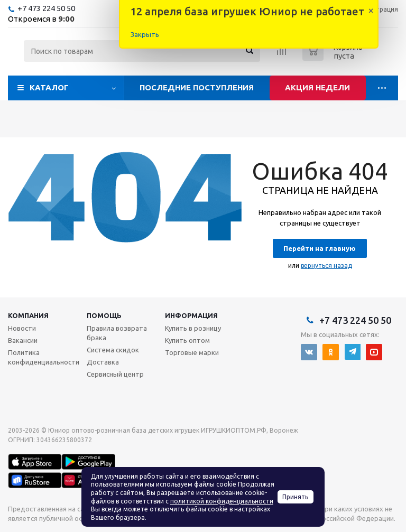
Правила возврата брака (117, 333)
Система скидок (113, 350)
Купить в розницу (193, 328)
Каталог (49, 87)
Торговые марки (192, 352)
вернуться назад (326, 265)
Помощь (104, 315)
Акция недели (317, 87)
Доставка (103, 362)
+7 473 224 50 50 (46, 8)
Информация (191, 315)
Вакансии (23, 340)
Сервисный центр (115, 374)
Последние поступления (197, 87)
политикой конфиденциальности (222, 501)
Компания (28, 315)
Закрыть (145, 34)
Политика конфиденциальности (44, 357)
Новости (22, 328)
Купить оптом (187, 340)
